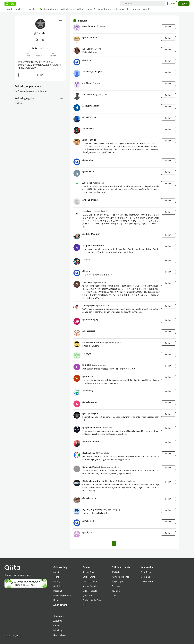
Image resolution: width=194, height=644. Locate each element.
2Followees (40, 54)
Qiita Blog (58, 630)
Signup (184, 4)
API (84, 605)
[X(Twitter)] (37, 40)
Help (56, 600)
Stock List (20, 9)
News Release (60, 635)
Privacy (57, 581)
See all (63, 98)
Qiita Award (88, 595)
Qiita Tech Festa (90, 591)
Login (172, 4)
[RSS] (43, 40)
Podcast (115, 595)
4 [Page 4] (129, 543)
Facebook (116, 586)
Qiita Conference (49, 9)
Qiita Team (146, 572)
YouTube (116, 591)
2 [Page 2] (119, 543)
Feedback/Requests (62, 595)
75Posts (28, 54)
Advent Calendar (90, 586)
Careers (57, 625)
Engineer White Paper (92, 600)
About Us (58, 621)
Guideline (58, 586)
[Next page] (135, 543)
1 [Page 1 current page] (114, 543)
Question (32, 9)
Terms (56, 577)
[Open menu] (61, 21)
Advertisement (60, 605)
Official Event (67, 9)
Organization (104, 9)
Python (19, 103)
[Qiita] (10, 4)
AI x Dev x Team (142, 9)
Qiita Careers (122, 9)
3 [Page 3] (124, 543)
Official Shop (147, 581)
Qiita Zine (145, 577)
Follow (40, 75)
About (56, 572)
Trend (9, 9)
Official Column (86, 9)
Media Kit (58, 591)
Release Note (89, 572)
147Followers (53, 54)
